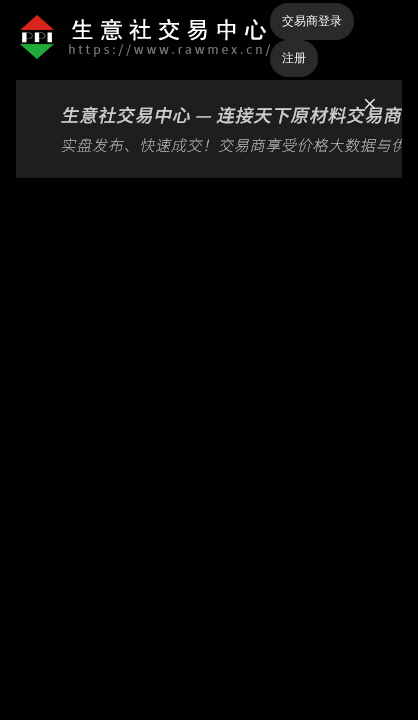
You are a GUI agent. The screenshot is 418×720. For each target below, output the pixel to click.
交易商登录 (312, 21)
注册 (294, 58)
